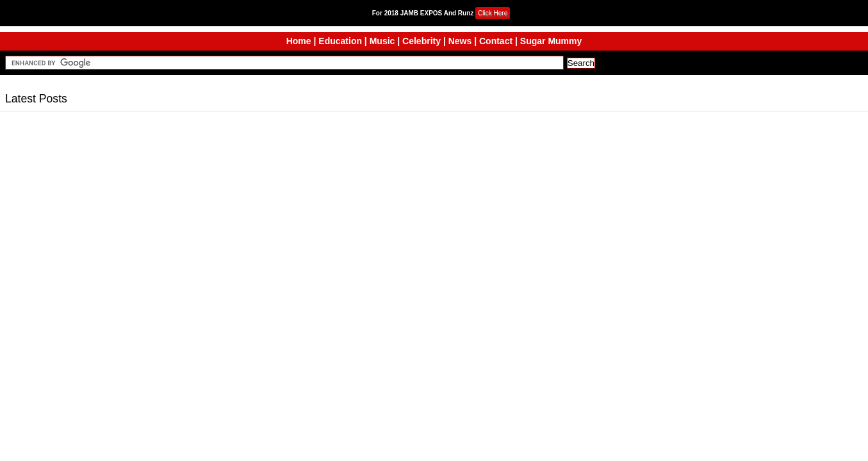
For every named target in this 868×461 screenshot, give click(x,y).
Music (382, 41)
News (460, 41)
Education (340, 41)
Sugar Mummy (551, 41)
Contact (496, 41)
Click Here (493, 13)
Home (299, 41)
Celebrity (422, 41)
